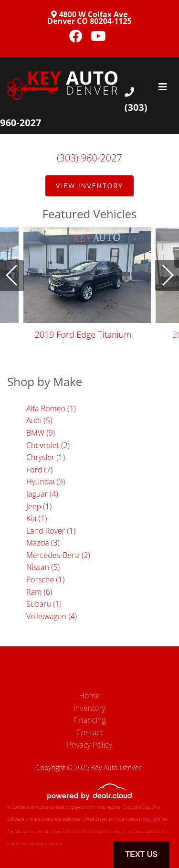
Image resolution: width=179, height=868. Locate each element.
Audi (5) (39, 420)
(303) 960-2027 (89, 158)
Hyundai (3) (46, 482)
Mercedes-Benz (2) (58, 555)
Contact (90, 732)
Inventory (89, 708)
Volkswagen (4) (52, 616)
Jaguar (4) (42, 494)
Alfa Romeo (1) (51, 408)
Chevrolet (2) (48, 445)
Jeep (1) (39, 506)
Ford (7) (39, 470)
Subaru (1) (44, 604)
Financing (90, 720)
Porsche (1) (45, 579)
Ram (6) (39, 592)
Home (90, 696)
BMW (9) (41, 433)
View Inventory (89, 186)
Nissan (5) (43, 567)
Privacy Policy (89, 745)
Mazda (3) (43, 543)
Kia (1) (37, 518)
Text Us (141, 854)
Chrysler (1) (46, 457)
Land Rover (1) (51, 531)
